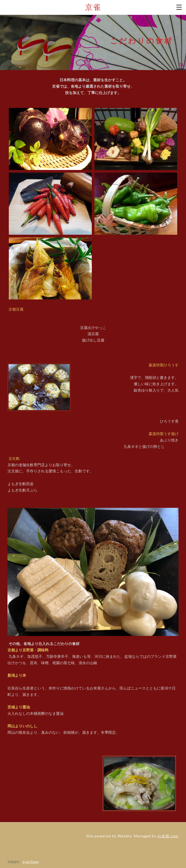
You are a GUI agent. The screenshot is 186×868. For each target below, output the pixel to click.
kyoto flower (31, 862)
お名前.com (168, 836)
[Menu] (179, 7)
